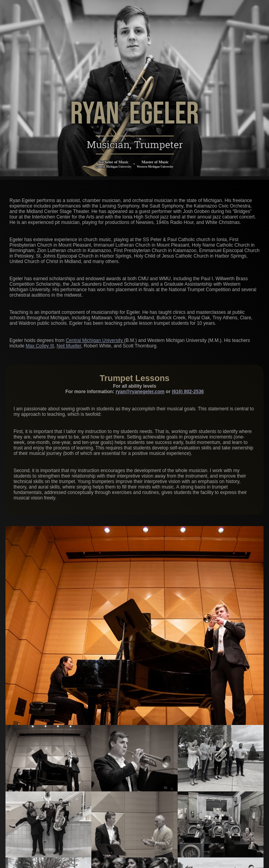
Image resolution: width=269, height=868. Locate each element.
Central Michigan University (95, 340)
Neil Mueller (69, 346)
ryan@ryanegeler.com (140, 391)
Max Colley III (40, 346)
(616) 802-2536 (188, 391)
